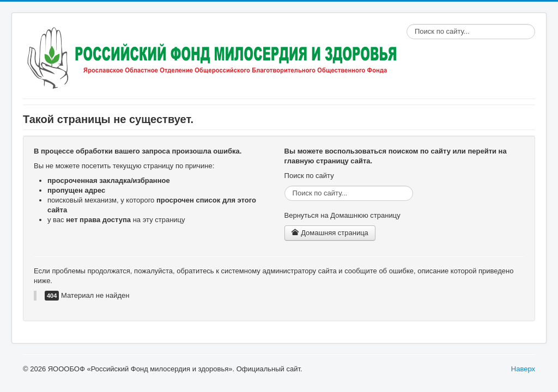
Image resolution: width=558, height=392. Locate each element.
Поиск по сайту (407, 24)
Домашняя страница (330, 233)
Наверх (523, 369)
